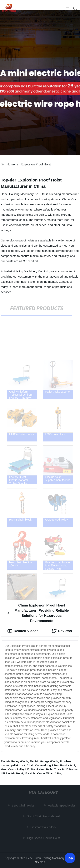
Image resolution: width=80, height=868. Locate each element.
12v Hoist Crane (35, 773)
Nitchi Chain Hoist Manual (44, 816)
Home (11, 164)
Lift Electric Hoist (12, 773)
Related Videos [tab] (23, 631)
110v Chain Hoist (23, 805)
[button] (67, 9)
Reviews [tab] (62, 631)
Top (70, 858)
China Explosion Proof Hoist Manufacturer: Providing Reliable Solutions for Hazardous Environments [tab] (38, 613)
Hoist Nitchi (67, 765)
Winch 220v (54, 773)
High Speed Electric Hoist (44, 838)
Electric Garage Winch (44, 761)
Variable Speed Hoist (62, 805)
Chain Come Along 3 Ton (43, 765)
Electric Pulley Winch (14, 761)
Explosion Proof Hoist (36, 164)
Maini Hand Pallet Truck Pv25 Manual (55, 769)
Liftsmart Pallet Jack (44, 827)
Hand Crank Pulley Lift (15, 769)
